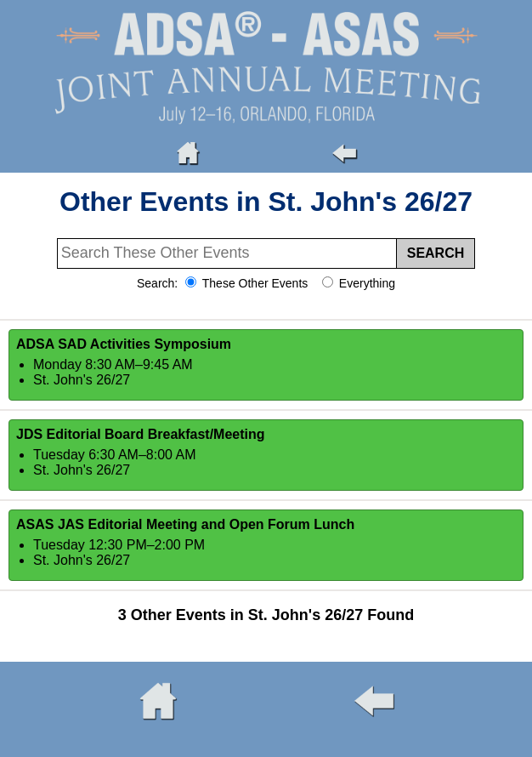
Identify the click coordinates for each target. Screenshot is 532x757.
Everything (365, 283)
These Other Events (253, 283)
